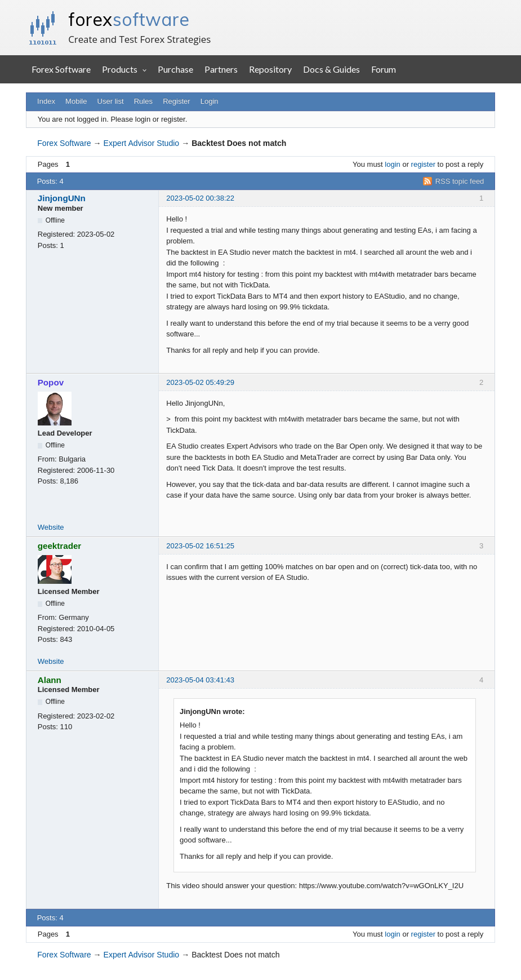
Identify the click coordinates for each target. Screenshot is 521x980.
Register (176, 101)
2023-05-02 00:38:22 (200, 198)
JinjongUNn (62, 198)
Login (210, 101)
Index (46, 101)
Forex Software (61, 69)
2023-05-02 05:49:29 (200, 382)
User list (111, 101)
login (392, 164)
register (423, 164)
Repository (270, 69)
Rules (143, 101)
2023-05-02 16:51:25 (200, 546)
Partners (221, 69)
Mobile (76, 101)
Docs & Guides (331, 69)
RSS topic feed (460, 181)
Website (51, 527)
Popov (51, 382)
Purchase (175, 69)
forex (129, 19)
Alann (50, 680)
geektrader (60, 546)
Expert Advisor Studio (142, 143)
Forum (384, 69)
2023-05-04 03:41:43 (200, 680)
